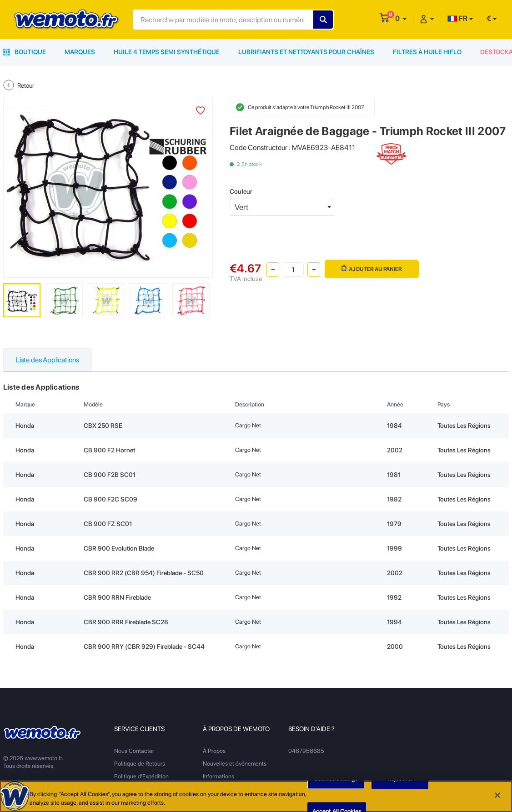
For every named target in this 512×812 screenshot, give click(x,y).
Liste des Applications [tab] (48, 360)
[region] (256, 796)
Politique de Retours (140, 764)
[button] (401, 18)
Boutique (25, 52)
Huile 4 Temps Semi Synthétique (167, 52)
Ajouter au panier (372, 268)
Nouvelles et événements (235, 764)
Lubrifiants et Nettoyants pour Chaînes (306, 52)
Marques (80, 52)
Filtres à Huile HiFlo (427, 52)
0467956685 (306, 751)
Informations (218, 776)
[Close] (497, 795)
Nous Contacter (134, 751)
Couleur (241, 191)
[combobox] (282, 207)
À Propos (214, 751)
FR (457, 18)
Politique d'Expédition (141, 776)
